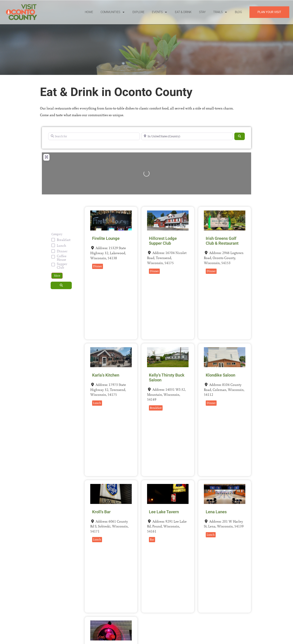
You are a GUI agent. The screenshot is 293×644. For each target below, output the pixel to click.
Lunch (61, 246)
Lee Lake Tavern (164, 512)
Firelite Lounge (106, 238)
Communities (113, 12)
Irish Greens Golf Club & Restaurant (222, 241)
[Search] (240, 136)
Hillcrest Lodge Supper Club (163, 241)
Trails (220, 12)
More (57, 276)
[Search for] (94, 136)
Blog (238, 12)
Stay (202, 12)
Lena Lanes (216, 512)
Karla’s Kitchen (106, 375)
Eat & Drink (183, 12)
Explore (139, 12)
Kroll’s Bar (101, 512)
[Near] (187, 136)
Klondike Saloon (220, 375)
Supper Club (62, 266)
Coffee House (62, 258)
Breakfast (64, 240)
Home (89, 12)
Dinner (62, 251)
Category (57, 234)
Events (160, 12)
